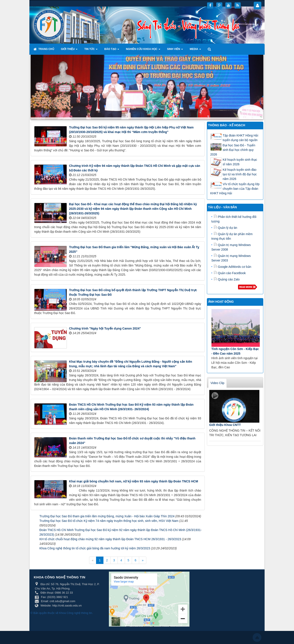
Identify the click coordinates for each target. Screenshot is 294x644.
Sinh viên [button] (175, 50)
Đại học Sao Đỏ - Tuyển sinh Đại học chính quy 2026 (233, 150)
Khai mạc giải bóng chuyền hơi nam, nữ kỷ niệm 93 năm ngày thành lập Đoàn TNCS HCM (133, 481)
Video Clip (218, 383)
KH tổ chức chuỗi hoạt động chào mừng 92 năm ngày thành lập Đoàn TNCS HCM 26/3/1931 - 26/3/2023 (110, 539)
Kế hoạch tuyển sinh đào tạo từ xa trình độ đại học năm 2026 (240, 174)
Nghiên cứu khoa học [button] (143, 50)
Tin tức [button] (91, 50)
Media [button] (195, 50)
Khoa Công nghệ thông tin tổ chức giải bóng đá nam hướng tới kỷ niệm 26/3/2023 (95, 548)
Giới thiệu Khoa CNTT (225, 425)
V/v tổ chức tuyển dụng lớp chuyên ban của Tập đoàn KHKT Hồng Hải (235, 189)
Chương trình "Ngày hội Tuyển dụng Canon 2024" (105, 328)
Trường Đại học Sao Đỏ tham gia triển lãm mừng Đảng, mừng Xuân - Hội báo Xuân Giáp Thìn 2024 (107, 516)
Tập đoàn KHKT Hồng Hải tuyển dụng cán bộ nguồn (241, 138)
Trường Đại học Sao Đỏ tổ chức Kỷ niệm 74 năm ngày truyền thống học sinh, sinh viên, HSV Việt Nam (109, 521)
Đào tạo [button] (112, 50)
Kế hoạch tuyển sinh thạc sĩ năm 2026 (240, 162)
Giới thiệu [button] (69, 50)
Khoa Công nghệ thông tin (76, 613)
